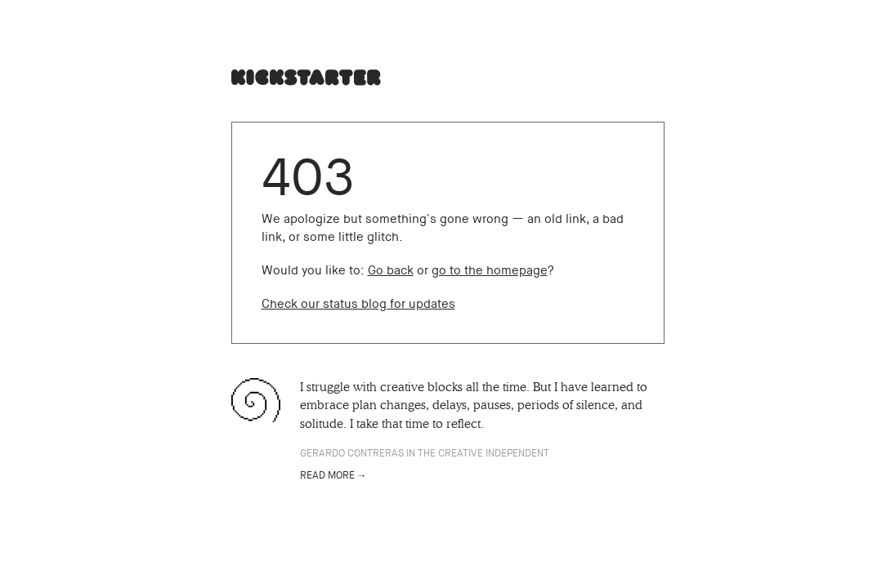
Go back (391, 270)
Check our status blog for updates (358, 304)
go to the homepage (490, 270)
